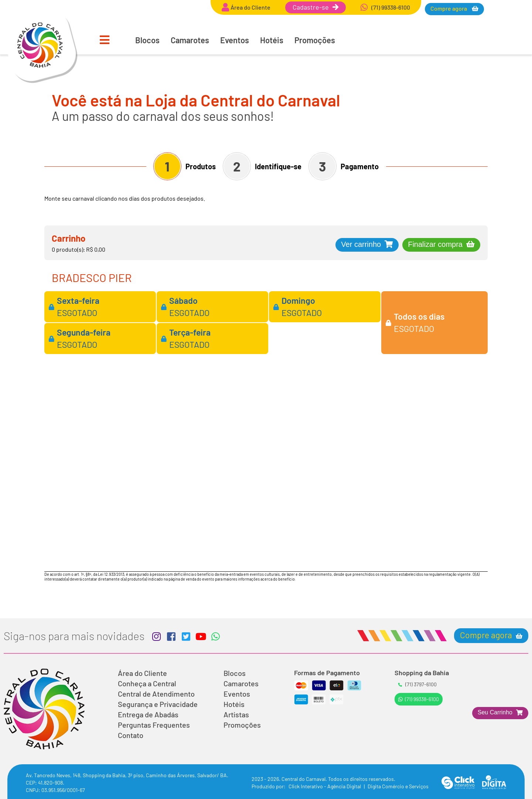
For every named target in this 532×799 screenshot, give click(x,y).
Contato (131, 735)
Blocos (147, 40)
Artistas (236, 714)
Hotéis (272, 40)
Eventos (235, 40)
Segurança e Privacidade (158, 704)
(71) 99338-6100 (419, 699)
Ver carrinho (361, 244)
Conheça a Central (147, 683)
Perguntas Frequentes (154, 725)
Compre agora (449, 8)
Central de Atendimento (156, 694)
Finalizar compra (435, 244)
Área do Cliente (142, 673)
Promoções (315, 40)
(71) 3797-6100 (417, 684)
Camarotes (190, 40)
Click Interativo (325, 786)
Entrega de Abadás (148, 714)
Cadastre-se (316, 7)
